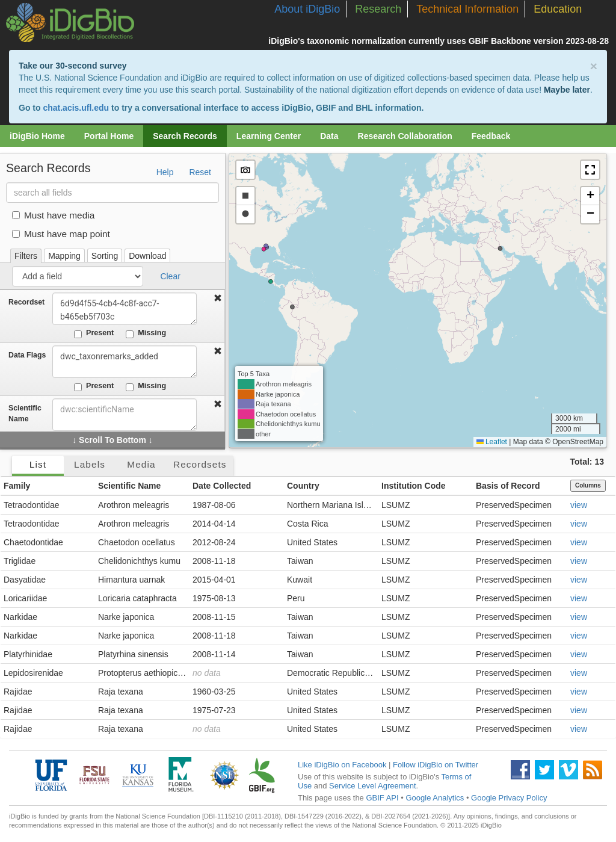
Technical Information (467, 9)
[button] (590, 170)
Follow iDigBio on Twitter (436, 765)
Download (147, 256)
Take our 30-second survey (72, 66)
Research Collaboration (405, 136)
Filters (26, 256)
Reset (200, 172)
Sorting (105, 256)
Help (165, 172)
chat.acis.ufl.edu (76, 108)
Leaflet (492, 442)
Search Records (185, 136)
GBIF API (382, 798)
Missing (146, 333)
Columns (588, 485)
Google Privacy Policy (509, 798)
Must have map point (61, 234)
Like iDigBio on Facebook (342, 765)
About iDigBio (307, 9)
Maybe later (567, 90)
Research (378, 9)
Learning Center (269, 136)
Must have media (53, 215)
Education (558, 9)
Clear (170, 276)
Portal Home (109, 136)
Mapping (64, 256)
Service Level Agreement (373, 786)
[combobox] (125, 415)
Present (94, 333)
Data (329, 136)
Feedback (491, 136)
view (579, 505)
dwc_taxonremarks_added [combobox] (125, 362)
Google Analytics (435, 798)
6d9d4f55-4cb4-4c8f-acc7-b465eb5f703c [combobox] (125, 309)
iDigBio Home (37, 136)
